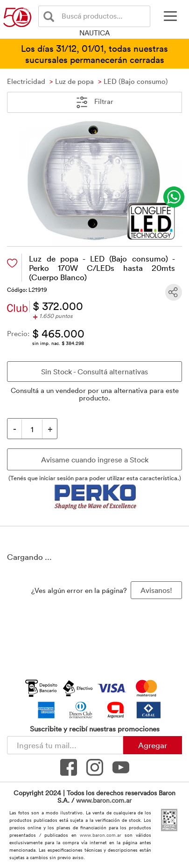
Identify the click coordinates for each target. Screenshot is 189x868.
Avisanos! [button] (156, 590)
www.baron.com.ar (104, 800)
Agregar (153, 745)
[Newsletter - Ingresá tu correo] (65, 745)
